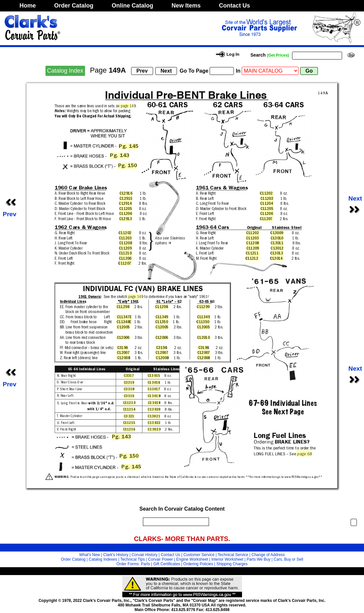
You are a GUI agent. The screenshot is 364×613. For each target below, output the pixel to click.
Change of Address (268, 555)
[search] (174, 522)
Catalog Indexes (103, 559)
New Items (186, 6)
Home (28, 6)
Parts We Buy (259, 559)
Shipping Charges (232, 564)
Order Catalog (74, 6)
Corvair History (144, 555)
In (238, 71)
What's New (90, 555)
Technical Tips (133, 559)
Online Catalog (133, 6)
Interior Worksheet (227, 559)
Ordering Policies (198, 564)
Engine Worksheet (192, 559)
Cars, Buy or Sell (288, 559)
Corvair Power (161, 559)
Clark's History (116, 555)
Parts (146, 564)
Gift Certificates (167, 564)
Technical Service (233, 555)
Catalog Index (65, 71)
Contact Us (235, 6)
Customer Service (199, 555)
